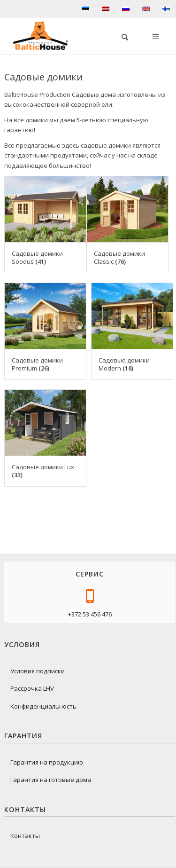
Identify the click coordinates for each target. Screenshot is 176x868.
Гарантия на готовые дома (51, 780)
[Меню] (155, 36)
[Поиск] (120, 36)
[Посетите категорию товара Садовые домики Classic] (127, 225)
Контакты (25, 836)
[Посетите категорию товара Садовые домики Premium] (45, 331)
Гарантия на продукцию (47, 762)
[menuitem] (120, 36)
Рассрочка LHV (32, 688)
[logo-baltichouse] (44, 36)
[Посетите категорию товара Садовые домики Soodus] (45, 225)
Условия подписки (38, 671)
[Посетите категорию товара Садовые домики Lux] (45, 438)
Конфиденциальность (43, 706)
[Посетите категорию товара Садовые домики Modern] (132, 331)
